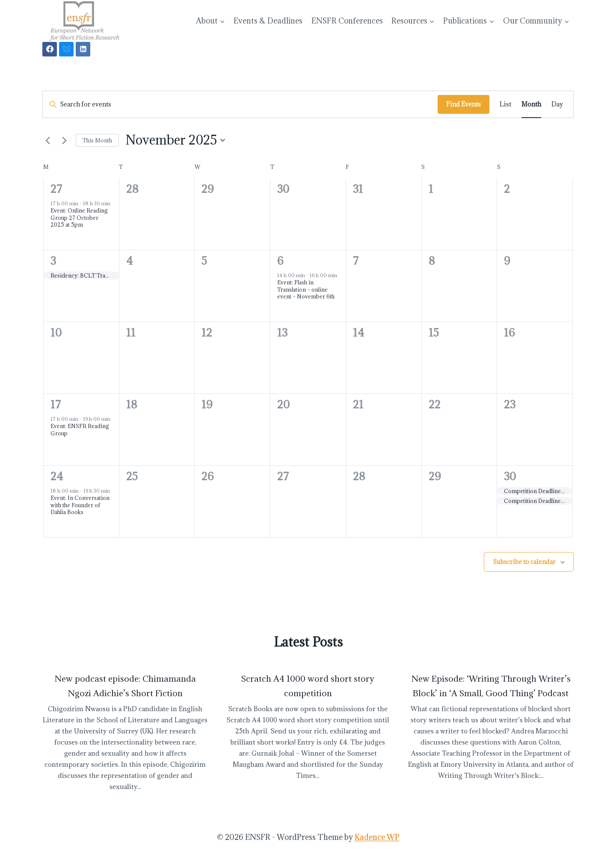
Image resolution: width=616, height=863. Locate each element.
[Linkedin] (83, 49)
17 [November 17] (56, 404)
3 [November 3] (53, 261)
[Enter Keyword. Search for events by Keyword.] (240, 105)
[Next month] (64, 140)
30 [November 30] (510, 476)
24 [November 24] (57, 476)
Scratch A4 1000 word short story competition (308, 686)
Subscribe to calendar (524, 562)
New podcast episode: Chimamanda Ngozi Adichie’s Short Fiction (125, 686)
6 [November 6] (280, 261)
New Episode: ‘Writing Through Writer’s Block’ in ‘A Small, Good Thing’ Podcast (491, 686)
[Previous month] (47, 140)
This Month (97, 140)
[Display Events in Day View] (557, 105)
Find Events (463, 104)
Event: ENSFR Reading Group (80, 430)
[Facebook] (50, 49)
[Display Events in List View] (505, 105)
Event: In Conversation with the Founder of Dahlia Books (80, 505)
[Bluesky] (66, 49)
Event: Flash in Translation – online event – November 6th (306, 289)
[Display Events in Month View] (531, 105)
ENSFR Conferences (347, 21)
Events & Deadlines (268, 21)
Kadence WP (377, 837)
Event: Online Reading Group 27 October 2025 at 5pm (79, 217)
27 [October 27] (56, 189)
